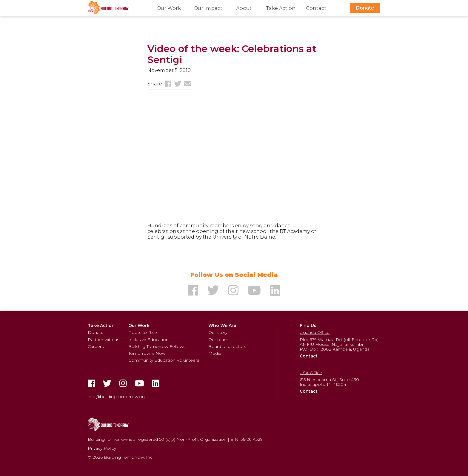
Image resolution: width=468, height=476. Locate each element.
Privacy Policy (102, 448)
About (244, 8)
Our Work (169, 8)
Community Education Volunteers (164, 360)
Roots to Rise (143, 332)
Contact (316, 8)
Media (215, 353)
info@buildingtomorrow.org (117, 397)
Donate (365, 8)
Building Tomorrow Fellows (157, 346)
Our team (218, 340)
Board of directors (227, 346)
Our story (218, 332)
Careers (96, 346)
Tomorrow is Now (147, 353)
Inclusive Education (148, 340)
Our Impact (208, 8)
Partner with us (103, 340)
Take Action (281, 8)
